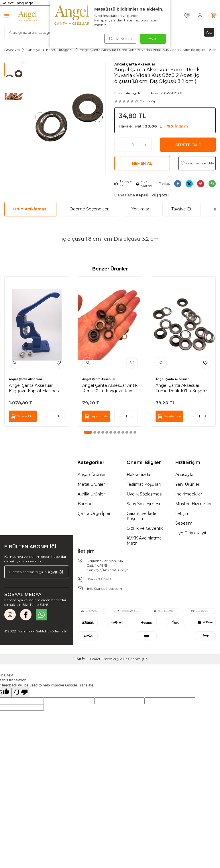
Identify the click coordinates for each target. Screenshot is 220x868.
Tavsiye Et (123, 183)
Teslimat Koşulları (144, 484)
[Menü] (7, 16)
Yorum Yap (148, 101)
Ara (209, 32)
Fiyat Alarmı (144, 183)
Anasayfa (12, 50)
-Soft (79, 659)
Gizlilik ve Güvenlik (145, 528)
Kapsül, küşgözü (60, 50)
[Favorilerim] (187, 16)
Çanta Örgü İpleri (95, 513)
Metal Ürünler (91, 484)
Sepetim (184, 523)
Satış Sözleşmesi (143, 504)
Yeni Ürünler (187, 484)
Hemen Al (142, 163)
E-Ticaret (93, 659)
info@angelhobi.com (105, 589)
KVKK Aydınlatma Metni (144, 541)
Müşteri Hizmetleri (194, 504)
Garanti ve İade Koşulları (142, 516)
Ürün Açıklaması (30, 209)
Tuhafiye (33, 50)
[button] (41, 117)
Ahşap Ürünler (92, 475)
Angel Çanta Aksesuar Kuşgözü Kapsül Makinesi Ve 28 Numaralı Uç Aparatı (35, 388)
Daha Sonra (120, 39)
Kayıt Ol (55, 572)
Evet (153, 39)
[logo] (27, 16)
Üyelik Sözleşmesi (145, 494)
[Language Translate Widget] (28, 3)
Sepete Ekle (188, 145)
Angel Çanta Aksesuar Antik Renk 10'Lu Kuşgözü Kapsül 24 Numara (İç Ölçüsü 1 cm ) (110, 388)
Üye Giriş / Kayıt (191, 533)
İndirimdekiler (189, 494)
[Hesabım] (200, 16)
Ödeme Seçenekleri (90, 209)
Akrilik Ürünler (91, 494)
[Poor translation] (21, 692)
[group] (69, 117)
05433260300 (99, 579)
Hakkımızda (138, 475)
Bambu (85, 504)
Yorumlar (140, 209)
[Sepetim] (213, 16)
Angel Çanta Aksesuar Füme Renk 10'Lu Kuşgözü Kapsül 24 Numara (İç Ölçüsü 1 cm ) (183, 388)
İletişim (182, 513)
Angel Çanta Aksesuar (135, 64)
